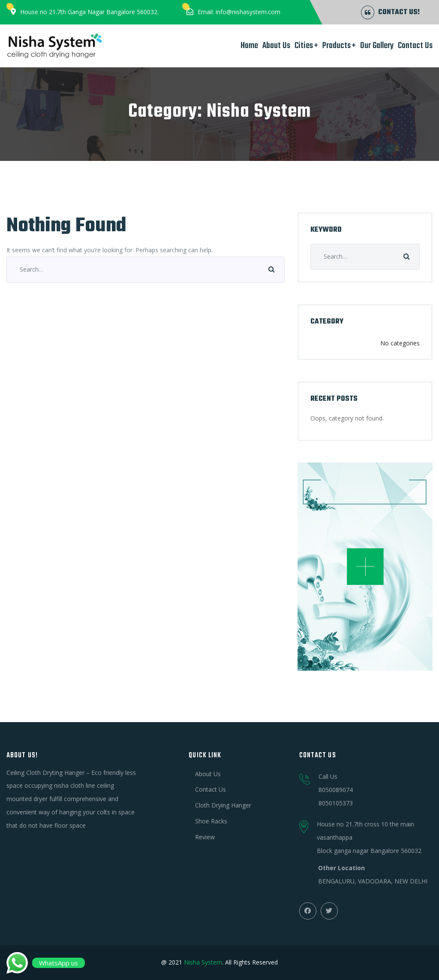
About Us (276, 46)
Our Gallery (377, 46)
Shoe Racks (211, 821)
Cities (304, 46)
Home (249, 46)
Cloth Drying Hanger (223, 805)
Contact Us (415, 46)
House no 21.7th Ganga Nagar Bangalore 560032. (89, 12)
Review (205, 837)
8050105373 (336, 803)
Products (337, 46)
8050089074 (336, 790)
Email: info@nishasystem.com (239, 12)
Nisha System (203, 962)
